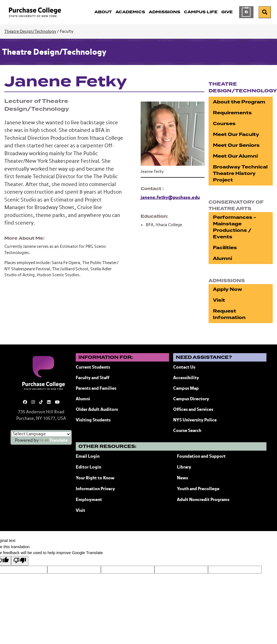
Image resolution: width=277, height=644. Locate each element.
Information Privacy (95, 489)
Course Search (187, 431)
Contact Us (184, 367)
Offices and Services (193, 410)
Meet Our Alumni (235, 156)
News (182, 478)
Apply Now (227, 289)
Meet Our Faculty (236, 134)
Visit (219, 300)
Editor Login (88, 467)
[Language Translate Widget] (41, 434)
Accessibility (186, 378)
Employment (89, 500)
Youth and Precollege (198, 489)
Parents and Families (96, 389)
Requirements (232, 113)
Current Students (93, 367)
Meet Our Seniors (236, 145)
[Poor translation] (20, 561)
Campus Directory (191, 399)
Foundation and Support (201, 457)
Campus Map (186, 389)
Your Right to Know (95, 478)
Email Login (88, 457)
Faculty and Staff (93, 378)
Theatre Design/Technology (30, 32)
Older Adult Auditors (97, 410)
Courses (224, 124)
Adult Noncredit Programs (203, 500)
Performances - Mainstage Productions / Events (235, 227)
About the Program (239, 102)
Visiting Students (93, 420)
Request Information (229, 314)
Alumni (222, 258)
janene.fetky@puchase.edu (170, 198)
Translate (54, 441)
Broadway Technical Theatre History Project (240, 173)
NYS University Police (195, 420)
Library (184, 467)
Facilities (225, 248)
